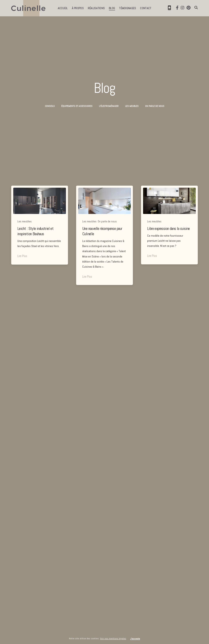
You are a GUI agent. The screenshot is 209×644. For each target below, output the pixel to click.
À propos (78, 8)
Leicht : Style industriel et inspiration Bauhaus (35, 231)
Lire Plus (22, 256)
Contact (146, 8)
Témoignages (127, 8)
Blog (112, 8)
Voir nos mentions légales (113, 638)
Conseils (50, 106)
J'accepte (135, 639)
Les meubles (132, 106)
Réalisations (96, 8)
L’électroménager (109, 106)
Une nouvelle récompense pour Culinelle (102, 231)
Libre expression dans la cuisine (168, 228)
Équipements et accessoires (77, 106)
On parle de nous (155, 106)
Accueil (63, 8)
